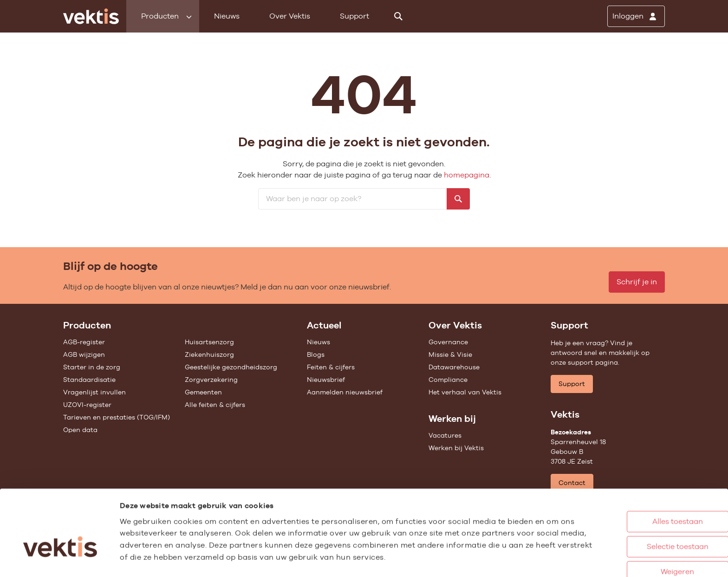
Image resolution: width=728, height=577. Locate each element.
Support (354, 16)
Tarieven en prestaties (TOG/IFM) (117, 417)
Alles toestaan (640, 486)
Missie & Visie (450, 354)
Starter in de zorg (92, 367)
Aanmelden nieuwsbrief (345, 392)
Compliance (448, 380)
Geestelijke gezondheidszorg (231, 367)
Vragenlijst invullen (94, 392)
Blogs (316, 354)
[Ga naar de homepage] (91, 16)
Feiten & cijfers (331, 367)
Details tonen (511, 560)
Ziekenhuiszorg (209, 354)
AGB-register (84, 342)
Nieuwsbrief (326, 380)
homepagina (467, 175)
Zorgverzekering (211, 380)
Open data (80, 430)
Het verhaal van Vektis (465, 392)
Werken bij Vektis (456, 448)
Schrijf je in (637, 282)
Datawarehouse (454, 367)
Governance (448, 342)
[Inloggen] (636, 16)
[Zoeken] (398, 16)
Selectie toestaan (640, 511)
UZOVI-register (87, 405)
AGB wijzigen (84, 354)
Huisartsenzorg (209, 342)
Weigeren (639, 536)
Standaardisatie (89, 380)
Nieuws (227, 16)
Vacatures (445, 435)
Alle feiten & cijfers (215, 405)
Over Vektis (290, 16)
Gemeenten (203, 392)
